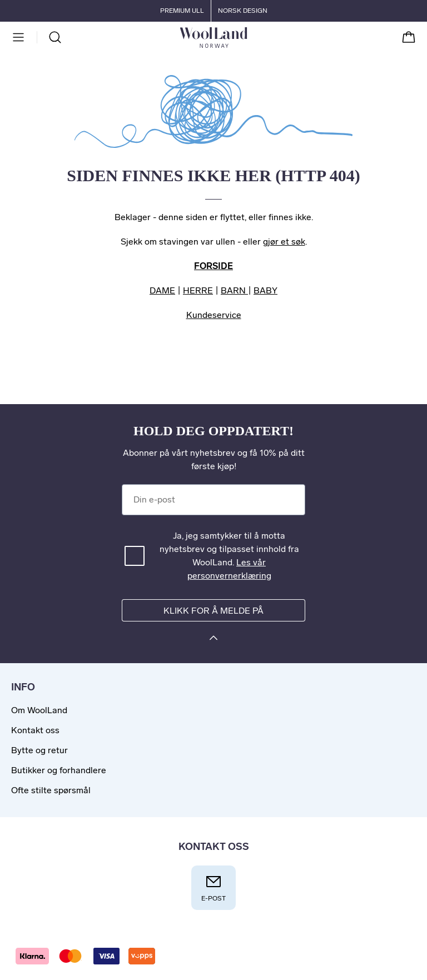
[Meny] (18, 37)
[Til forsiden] (247, 37)
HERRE (198, 290)
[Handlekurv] (409, 37)
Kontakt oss (35, 730)
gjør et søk (284, 242)
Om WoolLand (39, 710)
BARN (234, 290)
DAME (162, 290)
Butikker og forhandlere (59, 770)
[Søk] (55, 37)
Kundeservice (214, 315)
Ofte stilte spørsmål (51, 790)
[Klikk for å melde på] (213, 640)
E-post (213, 887)
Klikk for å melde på (213, 611)
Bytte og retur (39, 750)
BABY (265, 290)
